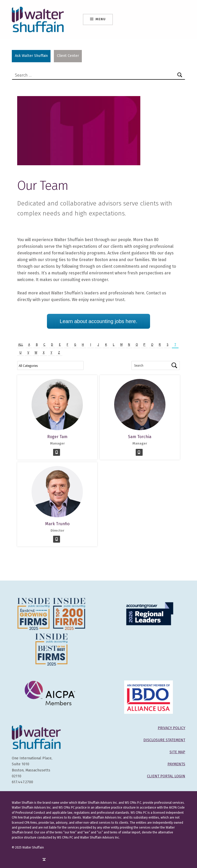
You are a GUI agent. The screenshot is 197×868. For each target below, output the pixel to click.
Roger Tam (57, 437)
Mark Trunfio (57, 524)
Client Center (68, 56)
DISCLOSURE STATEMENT (164, 740)
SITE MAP (177, 752)
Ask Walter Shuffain (31, 56)
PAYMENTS (176, 764)
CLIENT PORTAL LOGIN (166, 776)
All (21, 344)
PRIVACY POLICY (171, 728)
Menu (100, 19)
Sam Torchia (140, 437)
